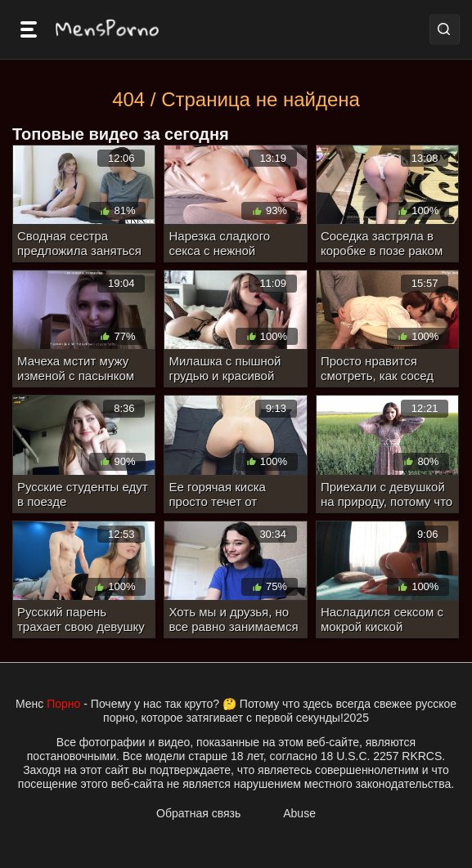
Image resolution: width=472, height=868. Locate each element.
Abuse (299, 813)
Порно (63, 704)
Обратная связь (198, 813)
